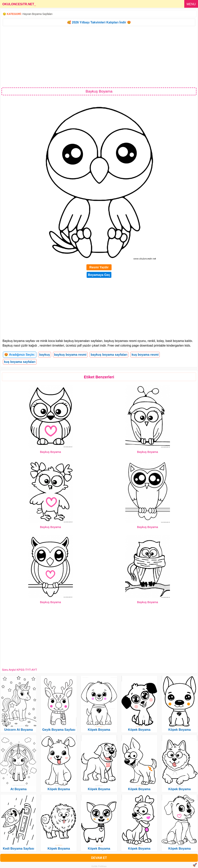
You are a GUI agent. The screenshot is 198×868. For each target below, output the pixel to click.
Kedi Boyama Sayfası (19, 849)
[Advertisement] (99, 57)
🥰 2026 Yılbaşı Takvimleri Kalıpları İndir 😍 (99, 22)
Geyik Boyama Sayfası (59, 730)
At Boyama (19, 789)
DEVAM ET (99, 858)
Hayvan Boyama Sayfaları (37, 14)
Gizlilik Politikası (99, 866)
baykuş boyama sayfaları (109, 355)
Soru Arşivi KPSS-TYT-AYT (19, 670)
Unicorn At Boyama (19, 730)
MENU (191, 4)
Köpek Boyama (59, 789)
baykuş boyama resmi (70, 355)
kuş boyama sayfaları (20, 362)
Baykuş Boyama (50, 452)
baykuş (45, 355)
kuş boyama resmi (145, 355)
